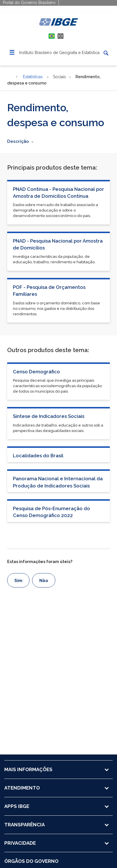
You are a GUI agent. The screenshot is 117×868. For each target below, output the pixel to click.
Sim (18, 581)
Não (44, 581)
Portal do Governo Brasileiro (29, 3)
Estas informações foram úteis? (40, 562)
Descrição (18, 141)
